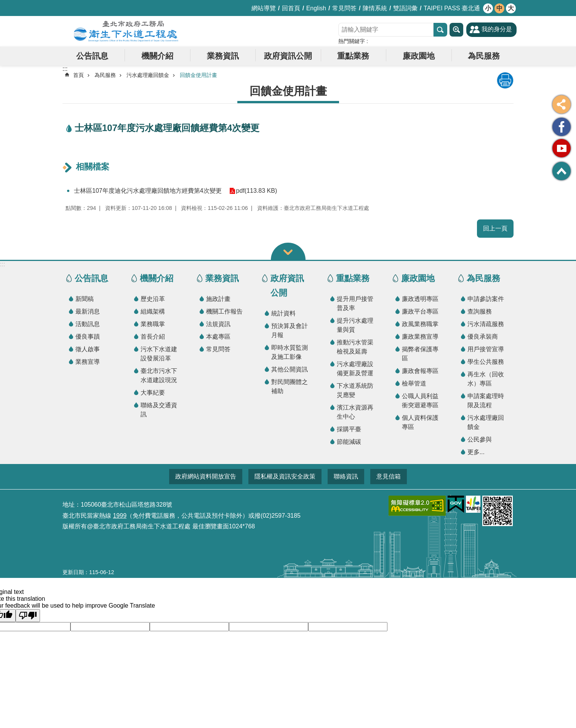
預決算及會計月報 (290, 330)
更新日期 (73, 572)
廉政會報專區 (420, 371)
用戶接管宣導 (486, 349)
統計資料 (283, 313)
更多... (476, 452)
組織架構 (153, 311)
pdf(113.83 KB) (257, 191)
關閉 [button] (288, 251)
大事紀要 (153, 393)
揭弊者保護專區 (420, 354)
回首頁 (291, 8)
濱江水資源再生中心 (355, 412)
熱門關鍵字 (352, 41)
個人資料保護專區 (420, 422)
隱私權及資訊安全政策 (285, 476)
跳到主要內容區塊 (4, 4)
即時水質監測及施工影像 (290, 352)
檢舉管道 (414, 383)
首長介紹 (153, 337)
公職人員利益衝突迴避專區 (420, 401)
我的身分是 (497, 29)
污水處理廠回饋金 (148, 75)
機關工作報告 (224, 311)
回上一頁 (495, 228)
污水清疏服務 (486, 324)
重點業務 (353, 56)
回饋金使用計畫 (198, 75)
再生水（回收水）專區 (486, 379)
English (316, 8)
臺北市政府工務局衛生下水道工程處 (126, 31)
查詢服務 (480, 311)
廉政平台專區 (420, 311)
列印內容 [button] (505, 80)
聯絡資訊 (346, 476)
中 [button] (499, 8)
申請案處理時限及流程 (486, 401)
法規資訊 (218, 324)
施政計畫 (218, 299)
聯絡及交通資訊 (159, 410)
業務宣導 (88, 362)
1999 (120, 516)
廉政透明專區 (420, 299)
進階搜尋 (456, 30)
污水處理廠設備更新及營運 (355, 369)
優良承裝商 (483, 337)
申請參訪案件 (486, 299)
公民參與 (480, 439)
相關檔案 (93, 167)
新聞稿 (85, 299)
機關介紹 (157, 56)
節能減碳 (349, 442)
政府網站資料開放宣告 (206, 476)
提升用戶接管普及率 (355, 303)
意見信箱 (389, 476)
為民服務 (484, 56)
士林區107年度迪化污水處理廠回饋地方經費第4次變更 (148, 191)
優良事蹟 (88, 337)
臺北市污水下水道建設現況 (159, 375)
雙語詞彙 (405, 8)
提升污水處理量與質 (355, 325)
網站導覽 (264, 8)
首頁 (78, 75)
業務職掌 (153, 324)
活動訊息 (88, 324)
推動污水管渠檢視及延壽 (355, 347)
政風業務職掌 (420, 324)
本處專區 (218, 337)
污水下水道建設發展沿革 (159, 354)
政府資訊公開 (288, 56)
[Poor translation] (28, 616)
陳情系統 (375, 8)
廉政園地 (419, 56)
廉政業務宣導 (420, 337)
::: (2, 264)
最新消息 (88, 311)
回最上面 (562, 171)
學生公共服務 (486, 362)
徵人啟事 (88, 349)
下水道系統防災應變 (355, 390)
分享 (562, 104)
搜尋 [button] (440, 30)
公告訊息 (92, 56)
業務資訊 (223, 56)
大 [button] (511, 8)
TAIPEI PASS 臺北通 (452, 8)
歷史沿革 (153, 299)
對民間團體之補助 (290, 386)
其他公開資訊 (290, 369)
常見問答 (344, 8)
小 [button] (488, 8)
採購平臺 (349, 429)
